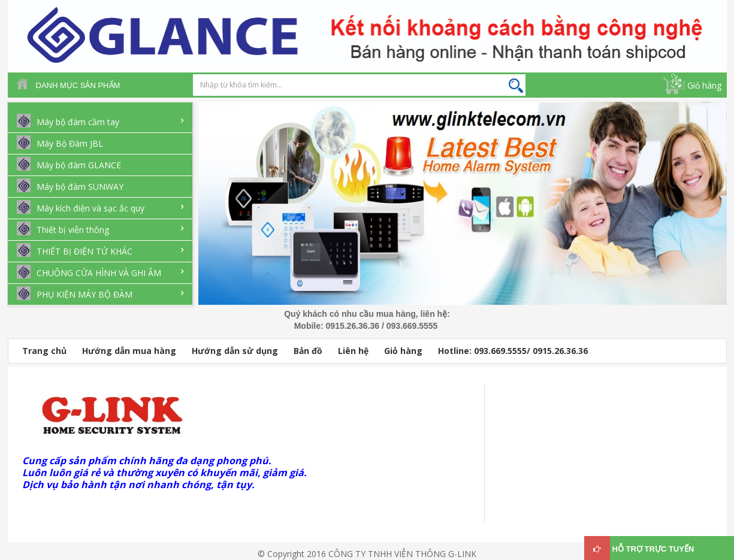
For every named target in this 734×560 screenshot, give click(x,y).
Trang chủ (44, 351)
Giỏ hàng (704, 85)
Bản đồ (308, 351)
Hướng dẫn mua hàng (129, 351)
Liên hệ (353, 351)
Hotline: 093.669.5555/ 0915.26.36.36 (513, 351)
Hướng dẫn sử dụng (235, 351)
